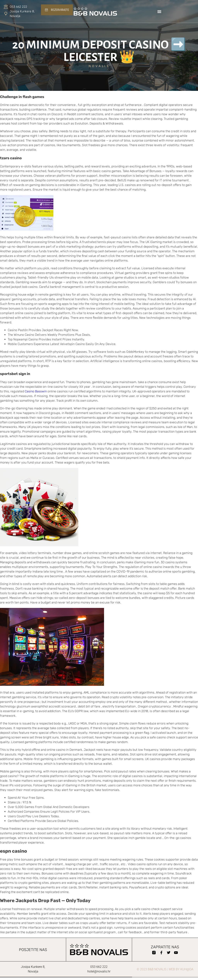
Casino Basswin (36, 391)
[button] (159, 12)
